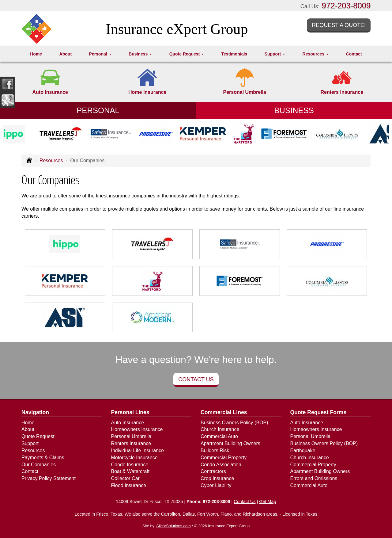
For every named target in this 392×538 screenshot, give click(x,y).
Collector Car (125, 478)
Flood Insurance (129, 485)
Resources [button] (316, 54)
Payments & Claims (43, 458)
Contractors (213, 471)
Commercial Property (224, 458)
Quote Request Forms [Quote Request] (318, 412)
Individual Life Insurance (138, 450)
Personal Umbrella (131, 436)
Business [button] (140, 54)
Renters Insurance (131, 443)
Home (36, 54)
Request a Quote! (339, 25)
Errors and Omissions (314, 478)
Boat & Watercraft (130, 471)
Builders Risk (215, 450)
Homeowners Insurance (137, 429)
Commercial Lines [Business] (224, 412)
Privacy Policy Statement (49, 478)
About (66, 54)
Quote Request (38, 436)
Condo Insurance (130, 465)
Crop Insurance (217, 478)
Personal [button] (100, 54)
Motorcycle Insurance (134, 458)
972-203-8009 (346, 6)
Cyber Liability (216, 485)
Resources (51, 160)
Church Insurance (220, 429)
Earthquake (303, 450)
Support (30, 443)
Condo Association (221, 465)
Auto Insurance (128, 423)
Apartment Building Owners (230, 443)
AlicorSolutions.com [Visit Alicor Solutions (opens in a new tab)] (173, 526)
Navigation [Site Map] (35, 412)
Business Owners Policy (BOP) (234, 423)
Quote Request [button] (187, 54)
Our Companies (39, 465)
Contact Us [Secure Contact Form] (245, 502)
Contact (354, 54)
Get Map (268, 502)
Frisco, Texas (109, 514)
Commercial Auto (219, 436)
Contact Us (196, 380)
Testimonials (234, 54)
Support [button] (275, 54)
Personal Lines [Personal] (130, 412)
